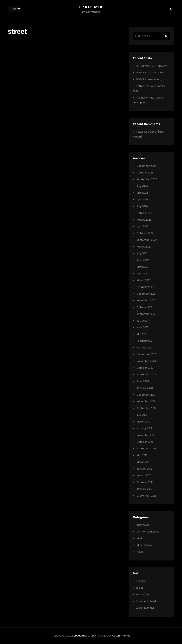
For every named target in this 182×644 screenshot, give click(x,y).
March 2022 (144, 280)
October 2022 (145, 233)
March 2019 (143, 422)
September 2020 (147, 375)
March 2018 (143, 462)
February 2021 (145, 341)
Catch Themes (121, 636)
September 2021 (146, 314)
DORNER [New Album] (149, 79)
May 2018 (142, 455)
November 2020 (146, 361)
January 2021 (144, 348)
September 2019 (146, 408)
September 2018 (146, 449)
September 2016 (146, 496)
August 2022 (144, 247)
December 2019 (146, 395)
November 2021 (146, 301)
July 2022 (142, 253)
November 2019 (146, 401)
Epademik (91, 7)
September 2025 (147, 179)
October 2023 (145, 213)
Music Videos (144, 545)
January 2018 (144, 469)
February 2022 (145, 287)
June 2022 (143, 260)
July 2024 (142, 206)
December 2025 (146, 166)
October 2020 (145, 368)
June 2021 (142, 327)
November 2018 (146, 435)
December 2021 (146, 294)
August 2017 (144, 476)
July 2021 (142, 321)
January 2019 (144, 428)
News (140, 552)
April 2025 (143, 200)
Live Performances (148, 532)
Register (141, 581)
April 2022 (142, 274)
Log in (139, 588)
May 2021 (142, 334)
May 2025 (142, 193)
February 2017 (145, 482)
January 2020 (145, 388)
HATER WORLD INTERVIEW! (152, 66)
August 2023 (144, 220)
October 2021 (145, 307)
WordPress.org (145, 608)
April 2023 (142, 226)
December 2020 (146, 354)
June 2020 (143, 381)
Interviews (143, 525)
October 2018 (145, 442)
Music (140, 538)
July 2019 (142, 415)
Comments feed (146, 601)
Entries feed (143, 595)
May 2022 (142, 267)
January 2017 (144, 489)
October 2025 (145, 173)
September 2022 (147, 240)
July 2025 (142, 186)
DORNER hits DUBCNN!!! (150, 73)
